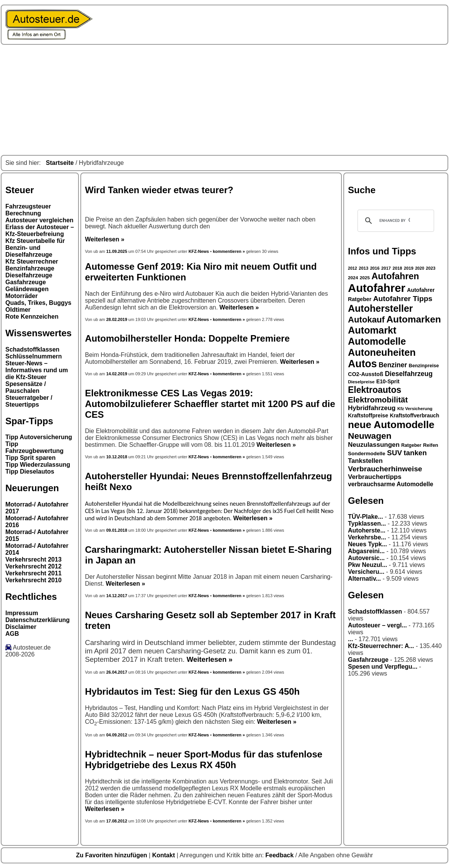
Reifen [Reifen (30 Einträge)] (431, 445)
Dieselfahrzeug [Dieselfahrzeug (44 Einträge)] (409, 374)
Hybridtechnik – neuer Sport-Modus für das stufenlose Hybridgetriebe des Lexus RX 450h (204, 760)
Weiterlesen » (105, 239)
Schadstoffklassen (32, 349)
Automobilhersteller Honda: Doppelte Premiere (187, 338)
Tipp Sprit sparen (30, 458)
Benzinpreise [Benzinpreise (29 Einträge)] (424, 366)
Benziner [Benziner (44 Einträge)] (393, 365)
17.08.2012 (117, 821)
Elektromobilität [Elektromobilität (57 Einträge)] (378, 400)
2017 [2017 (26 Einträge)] (386, 268)
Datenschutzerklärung (38, 620)
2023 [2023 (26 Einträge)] (431, 268)
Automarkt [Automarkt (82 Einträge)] (372, 330)
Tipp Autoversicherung (39, 437)
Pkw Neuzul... (367, 565)
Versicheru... (366, 572)
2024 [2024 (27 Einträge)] (353, 278)
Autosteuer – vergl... (377, 625)
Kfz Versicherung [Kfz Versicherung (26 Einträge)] (415, 409)
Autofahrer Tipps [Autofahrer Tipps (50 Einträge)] (403, 299)
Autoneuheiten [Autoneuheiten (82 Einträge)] (382, 352)
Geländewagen (27, 289)
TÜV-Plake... (366, 517)
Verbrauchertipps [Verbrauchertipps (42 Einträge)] (375, 477)
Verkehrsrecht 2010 (33, 580)
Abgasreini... (366, 551)
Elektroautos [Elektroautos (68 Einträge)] (375, 390)
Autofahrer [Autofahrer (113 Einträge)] (377, 288)
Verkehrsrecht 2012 (33, 566)
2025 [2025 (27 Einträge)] (365, 278)
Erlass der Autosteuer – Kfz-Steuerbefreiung (40, 230)
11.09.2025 (117, 251)
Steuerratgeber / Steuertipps (29, 401)
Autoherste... (367, 530)
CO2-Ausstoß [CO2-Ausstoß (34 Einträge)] (366, 374)
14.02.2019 (117, 374)
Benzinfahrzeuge (30, 268)
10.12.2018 (117, 457)
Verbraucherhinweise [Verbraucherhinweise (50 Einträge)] (385, 469)
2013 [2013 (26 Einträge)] (363, 268)
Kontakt (164, 855)
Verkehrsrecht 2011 (33, 573)
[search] (395, 221)
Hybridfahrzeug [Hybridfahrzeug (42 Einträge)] (372, 408)
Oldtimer (18, 310)
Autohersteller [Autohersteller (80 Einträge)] (380, 308)
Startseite (60, 163)
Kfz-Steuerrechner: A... (381, 646)
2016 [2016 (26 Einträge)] (375, 268)
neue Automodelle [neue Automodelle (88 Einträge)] (391, 425)
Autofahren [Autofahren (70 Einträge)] (395, 276)
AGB (12, 634)
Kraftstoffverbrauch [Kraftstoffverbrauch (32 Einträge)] (415, 415)
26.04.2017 (117, 672)
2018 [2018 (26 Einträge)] (398, 268)
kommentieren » (229, 251)
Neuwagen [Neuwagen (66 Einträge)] (370, 436)
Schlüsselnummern (34, 356)
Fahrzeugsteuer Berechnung (28, 210)
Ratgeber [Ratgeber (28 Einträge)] (411, 445)
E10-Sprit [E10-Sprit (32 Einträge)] (388, 381)
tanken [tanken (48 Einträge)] (415, 453)
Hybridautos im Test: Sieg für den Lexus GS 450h (192, 691)
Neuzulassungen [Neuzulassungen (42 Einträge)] (374, 445)
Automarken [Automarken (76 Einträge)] (414, 319)
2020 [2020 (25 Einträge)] (420, 268)
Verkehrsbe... (367, 537)
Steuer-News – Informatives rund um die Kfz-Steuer (37, 370)
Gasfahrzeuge (26, 282)
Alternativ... (364, 579)
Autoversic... (366, 558)
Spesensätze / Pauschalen (26, 387)
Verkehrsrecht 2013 (33, 559)
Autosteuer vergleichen (39, 220)
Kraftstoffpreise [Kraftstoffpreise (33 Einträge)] (368, 415)
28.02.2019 (117, 319)
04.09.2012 (117, 735)
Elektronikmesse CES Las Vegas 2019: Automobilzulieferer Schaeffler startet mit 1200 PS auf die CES (210, 404)
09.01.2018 (117, 530)
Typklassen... (367, 524)
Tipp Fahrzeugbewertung (34, 447)
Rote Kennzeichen (32, 317)
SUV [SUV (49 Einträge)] (394, 453)
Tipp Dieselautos (30, 471)
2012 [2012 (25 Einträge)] (353, 268)
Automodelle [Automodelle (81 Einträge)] (377, 341)
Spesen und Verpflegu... (383, 667)
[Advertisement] (224, 100)
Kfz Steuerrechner (32, 261)
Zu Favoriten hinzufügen (113, 855)
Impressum (22, 613)
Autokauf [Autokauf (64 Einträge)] (366, 320)
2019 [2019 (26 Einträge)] (409, 268)
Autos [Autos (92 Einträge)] (362, 364)
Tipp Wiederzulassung (38, 465)
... (350, 639)
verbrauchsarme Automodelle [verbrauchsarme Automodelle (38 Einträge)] (391, 484)
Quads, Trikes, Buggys (38, 303)
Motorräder (21, 296)
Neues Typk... (367, 544)
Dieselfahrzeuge (29, 275)
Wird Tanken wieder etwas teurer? (159, 190)
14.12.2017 (117, 596)
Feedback (280, 855)
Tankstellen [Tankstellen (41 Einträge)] (365, 461)
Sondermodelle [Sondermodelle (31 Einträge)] (367, 454)
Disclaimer (21, 627)
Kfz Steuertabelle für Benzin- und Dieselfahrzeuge (35, 248)
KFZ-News (199, 251)
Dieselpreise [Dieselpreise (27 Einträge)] (361, 382)
